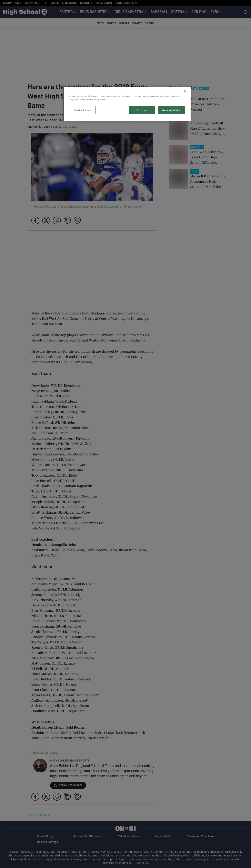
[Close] (185, 91)
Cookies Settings (82, 110)
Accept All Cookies (172, 110)
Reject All (142, 110)
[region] (127, 104)
